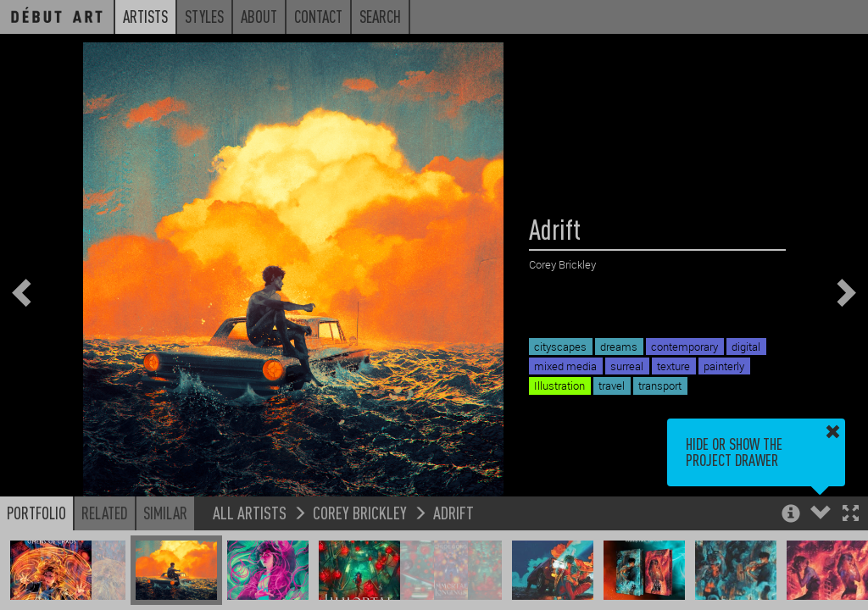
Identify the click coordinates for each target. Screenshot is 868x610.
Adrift (453, 512)
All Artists (250, 512)
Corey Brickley (360, 512)
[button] (851, 515)
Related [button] (105, 513)
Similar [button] (165, 513)
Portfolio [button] (36, 513)
